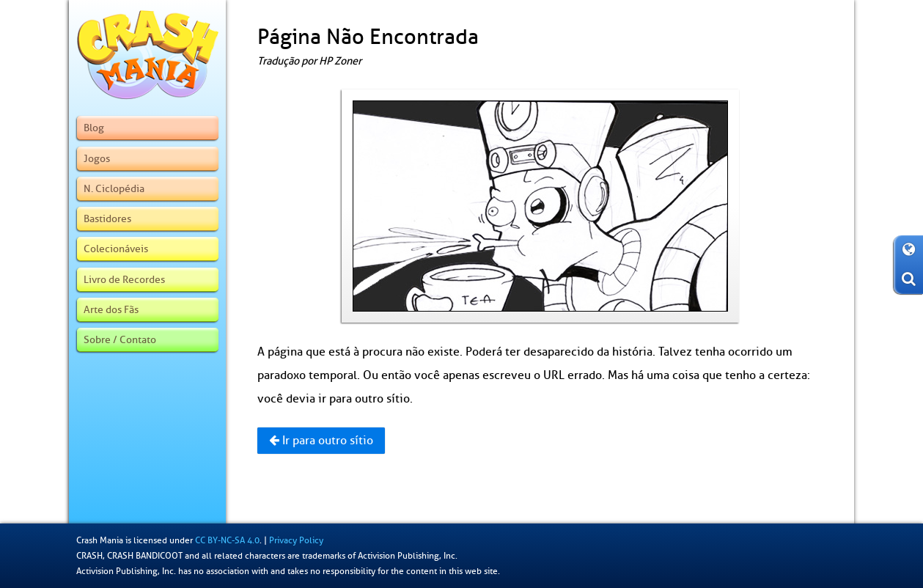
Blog (94, 128)
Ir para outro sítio (321, 441)
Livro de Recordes (124, 279)
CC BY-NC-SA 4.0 (227, 540)
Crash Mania (100, 540)
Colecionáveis (116, 249)
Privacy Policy (296, 540)
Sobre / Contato (120, 339)
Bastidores (107, 218)
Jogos (97, 158)
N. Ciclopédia (114, 188)
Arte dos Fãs (111, 309)
